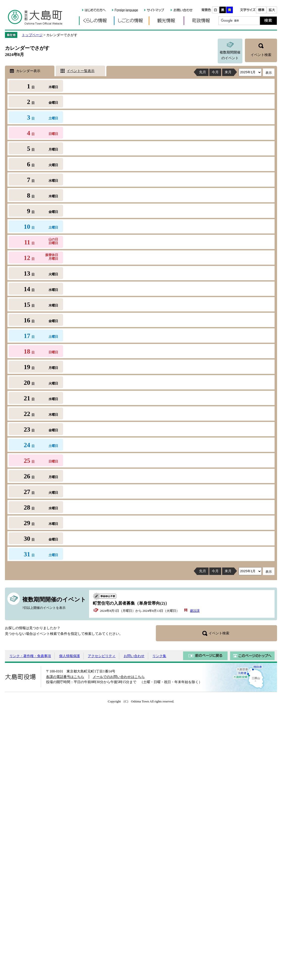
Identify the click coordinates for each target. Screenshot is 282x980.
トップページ (32, 35)
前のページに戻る (205, 656)
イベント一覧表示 (81, 71)
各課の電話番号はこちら (65, 677)
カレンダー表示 (28, 71)
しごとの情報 (131, 21)
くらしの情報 (96, 21)
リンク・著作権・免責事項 (30, 656)
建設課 (195, 611)
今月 (215, 72)
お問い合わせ (134, 656)
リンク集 (159, 656)
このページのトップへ (252, 656)
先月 (203, 72)
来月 (228, 72)
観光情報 (166, 21)
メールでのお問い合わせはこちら (119, 677)
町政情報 (201, 21)
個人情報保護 (70, 656)
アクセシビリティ (102, 656)
